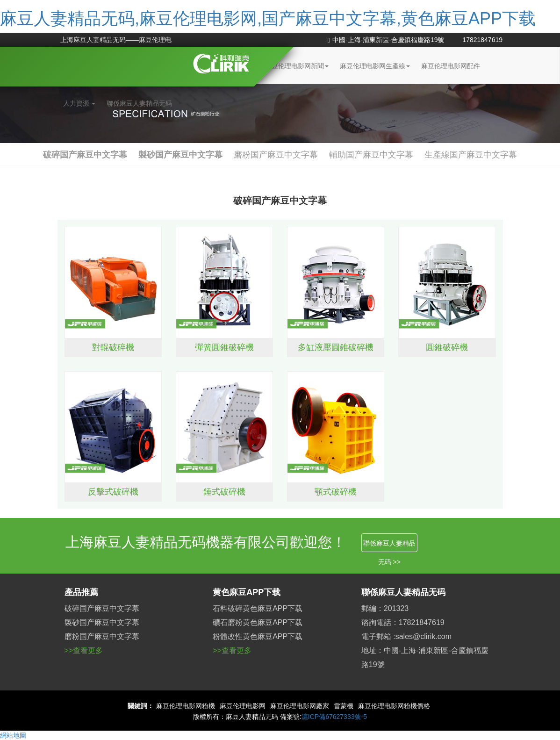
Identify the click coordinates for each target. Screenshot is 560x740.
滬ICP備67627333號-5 (334, 717)
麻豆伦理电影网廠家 (300, 706)
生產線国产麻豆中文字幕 (471, 155)
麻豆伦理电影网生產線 (375, 66)
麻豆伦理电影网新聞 (297, 66)
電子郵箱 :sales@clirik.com (406, 636)
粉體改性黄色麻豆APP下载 (258, 636)
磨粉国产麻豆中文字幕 (276, 155)
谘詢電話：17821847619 (403, 622)
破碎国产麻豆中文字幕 (85, 155)
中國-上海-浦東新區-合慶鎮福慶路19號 (386, 40)
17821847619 (482, 40)
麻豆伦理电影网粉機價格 (394, 706)
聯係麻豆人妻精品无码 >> (389, 546)
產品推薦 (81, 592)
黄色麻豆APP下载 (247, 592)
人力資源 (79, 103)
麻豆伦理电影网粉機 (186, 706)
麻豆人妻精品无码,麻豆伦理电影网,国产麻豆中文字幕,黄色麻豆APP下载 (268, 18)
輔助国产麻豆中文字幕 (371, 155)
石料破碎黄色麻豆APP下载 (258, 608)
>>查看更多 (84, 650)
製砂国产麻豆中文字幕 (180, 155)
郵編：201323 (385, 608)
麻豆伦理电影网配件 (451, 66)
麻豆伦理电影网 (243, 706)
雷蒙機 (344, 706)
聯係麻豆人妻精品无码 (139, 103)
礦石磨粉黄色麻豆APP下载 (258, 622)
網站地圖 (13, 735)
